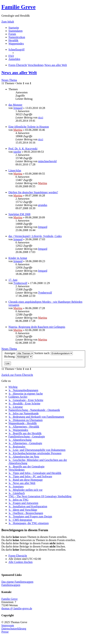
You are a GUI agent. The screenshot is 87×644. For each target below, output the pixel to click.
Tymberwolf (20, 283)
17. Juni (13, 280)
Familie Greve (18, 7)
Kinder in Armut (18, 258)
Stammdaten (15, 31)
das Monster (15, 105)
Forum (12, 34)
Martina (18, 130)
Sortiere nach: (54, 353)
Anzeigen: (19, 353)
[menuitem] (11, 56)
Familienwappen (11, 585)
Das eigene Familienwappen (17, 582)
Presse (5, 632)
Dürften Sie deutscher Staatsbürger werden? (33, 192)
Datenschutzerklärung (14, 629)
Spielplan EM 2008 (19, 214)
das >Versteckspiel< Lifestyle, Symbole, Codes (35, 236)
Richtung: (18, 357)
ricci (41, 117)
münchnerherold (47, 161)
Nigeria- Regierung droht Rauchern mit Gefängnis (37, 327)
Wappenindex (16, 44)
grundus (43, 205)
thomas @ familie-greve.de (17, 608)
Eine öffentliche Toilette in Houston (29, 127)
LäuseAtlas (15, 170)
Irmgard (18, 108)
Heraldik (13, 40)
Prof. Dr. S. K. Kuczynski (23, 149)
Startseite (14, 28)
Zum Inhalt (8, 22)
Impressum (8, 625)
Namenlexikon (17, 37)
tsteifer (17, 152)
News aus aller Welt (19, 73)
